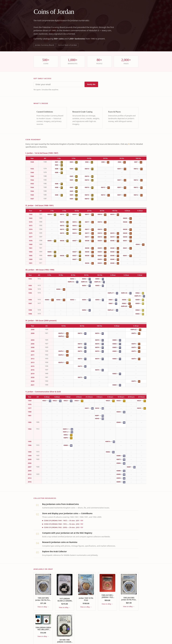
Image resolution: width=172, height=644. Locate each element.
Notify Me (91, 84)
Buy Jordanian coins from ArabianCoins (61, 504)
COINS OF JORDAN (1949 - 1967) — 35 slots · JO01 (63, 521)
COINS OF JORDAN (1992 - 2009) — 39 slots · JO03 (63, 527)
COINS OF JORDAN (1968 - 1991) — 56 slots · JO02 (63, 524)
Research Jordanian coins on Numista (60, 542)
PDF (82, 521)
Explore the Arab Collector (54, 551)
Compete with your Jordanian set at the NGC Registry (67, 533)
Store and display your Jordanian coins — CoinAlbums (67, 513)
